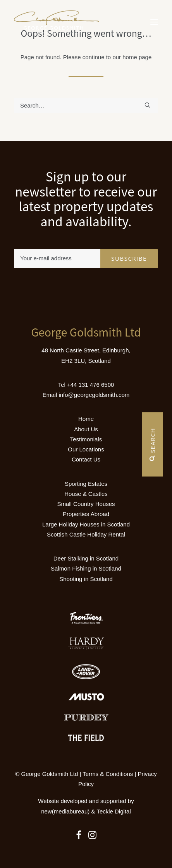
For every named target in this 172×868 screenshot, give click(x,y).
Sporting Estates (86, 484)
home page (137, 57)
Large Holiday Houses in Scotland (86, 524)
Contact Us (86, 459)
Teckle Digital (114, 811)
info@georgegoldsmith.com (94, 395)
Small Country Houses (86, 504)
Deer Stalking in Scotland (86, 558)
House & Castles (86, 494)
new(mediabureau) (65, 811)
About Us (86, 429)
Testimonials (86, 439)
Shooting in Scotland (86, 579)
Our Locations (86, 449)
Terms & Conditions (108, 774)
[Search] (86, 105)
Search (153, 444)
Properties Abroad (86, 514)
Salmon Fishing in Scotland (86, 568)
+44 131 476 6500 (90, 385)
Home (86, 419)
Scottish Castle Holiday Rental (86, 534)
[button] (154, 22)
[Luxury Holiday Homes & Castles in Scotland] (57, 22)
